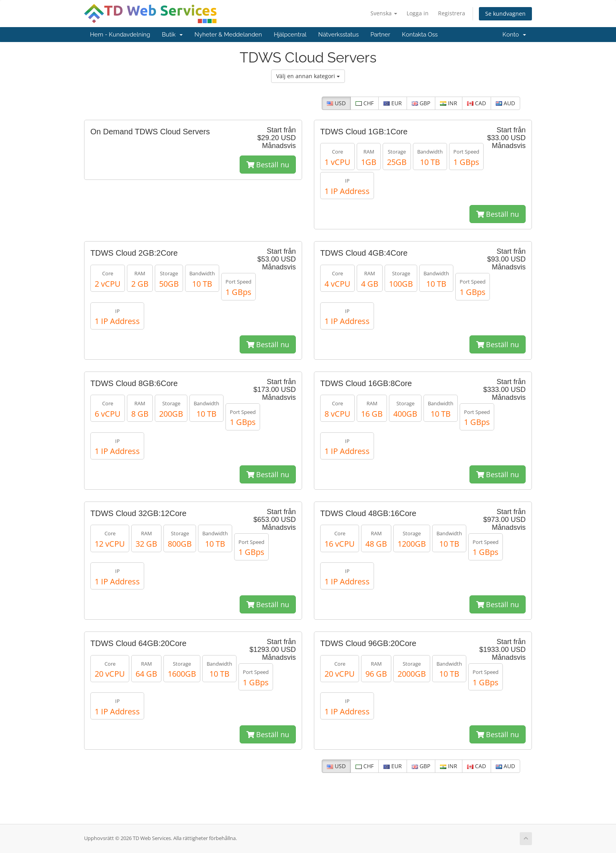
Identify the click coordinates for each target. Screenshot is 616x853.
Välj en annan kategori (308, 76)
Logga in (418, 13)
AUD (505, 103)
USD (336, 103)
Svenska (384, 13)
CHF (365, 103)
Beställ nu (268, 165)
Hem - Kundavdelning (120, 35)
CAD (477, 103)
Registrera (452, 13)
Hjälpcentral (290, 35)
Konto (514, 35)
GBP (421, 103)
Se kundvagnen (505, 14)
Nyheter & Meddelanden (228, 35)
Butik (172, 35)
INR (449, 103)
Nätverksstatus (338, 35)
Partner (380, 35)
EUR (393, 103)
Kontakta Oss (420, 35)
